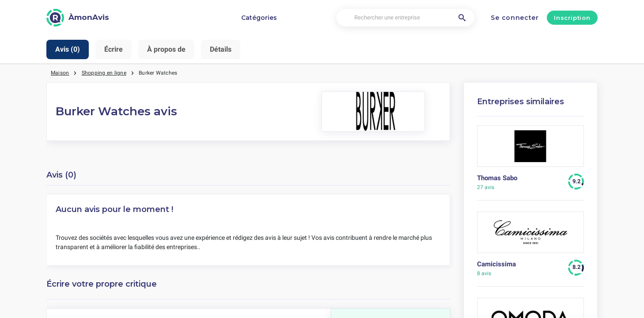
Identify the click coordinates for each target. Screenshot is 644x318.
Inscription (572, 18)
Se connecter (515, 18)
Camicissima (496, 264)
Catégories (259, 18)
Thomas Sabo (497, 178)
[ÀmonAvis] (78, 18)
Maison (60, 73)
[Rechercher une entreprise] (405, 18)
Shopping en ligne (104, 73)
